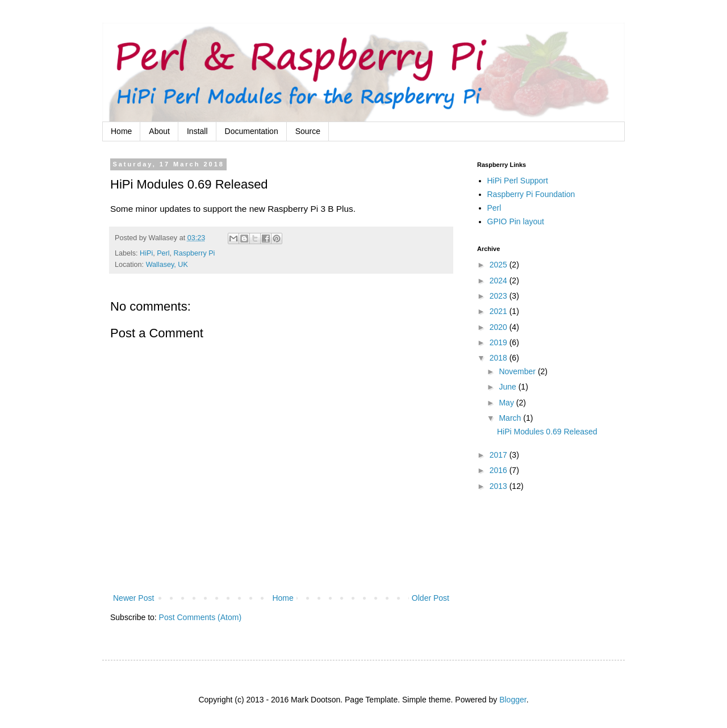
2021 (500, 311)
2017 (500, 455)
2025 (500, 265)
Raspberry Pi (195, 253)
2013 (500, 486)
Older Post (431, 598)
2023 (500, 296)
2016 (500, 470)
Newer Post (133, 598)
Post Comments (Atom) (200, 617)
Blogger (513, 700)
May (507, 403)
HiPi (146, 253)
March (511, 418)
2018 (500, 358)
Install (197, 131)
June (508, 387)
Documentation (252, 131)
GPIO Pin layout (516, 221)
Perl (163, 253)
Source (308, 131)
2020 (500, 327)
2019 (500, 342)
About (159, 131)
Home (121, 131)
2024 (500, 281)
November (518, 371)
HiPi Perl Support (518, 181)
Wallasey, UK (167, 265)
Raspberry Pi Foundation (531, 194)
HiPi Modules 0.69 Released (547, 432)
